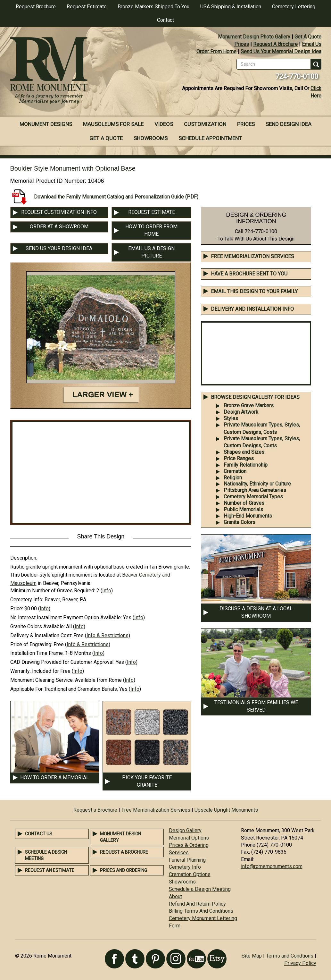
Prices (242, 44)
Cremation (235, 471)
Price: (17, 608)
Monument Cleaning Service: (42, 680)
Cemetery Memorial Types (253, 497)
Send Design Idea (289, 124)
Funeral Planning (187, 860)
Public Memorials (243, 509)
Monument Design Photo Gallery (254, 37)
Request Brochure (36, 7)
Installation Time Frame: (37, 653)
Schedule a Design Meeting (200, 889)
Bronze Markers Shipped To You (153, 7)
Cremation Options (190, 874)
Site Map (252, 956)
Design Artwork (241, 412)
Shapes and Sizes (244, 452)
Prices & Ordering (189, 845)
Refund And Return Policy (197, 904)
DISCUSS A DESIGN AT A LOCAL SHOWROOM (256, 612)
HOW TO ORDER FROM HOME (151, 230)
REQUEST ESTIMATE (152, 212)
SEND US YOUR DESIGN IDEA (59, 248)
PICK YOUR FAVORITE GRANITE (147, 781)
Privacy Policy (300, 963)
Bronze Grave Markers (249, 406)
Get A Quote (308, 37)
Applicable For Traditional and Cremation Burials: (64, 689)
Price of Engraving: (31, 644)
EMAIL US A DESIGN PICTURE (151, 252)
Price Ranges (239, 458)
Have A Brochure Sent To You (249, 274)
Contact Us (39, 834)
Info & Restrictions (108, 635)
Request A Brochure (275, 44)
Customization (205, 124)
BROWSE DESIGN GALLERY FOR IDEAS (255, 397)
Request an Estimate (50, 870)
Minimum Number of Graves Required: (53, 591)
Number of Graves (244, 503)
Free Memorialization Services (252, 256)
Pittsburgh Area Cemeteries (255, 490)
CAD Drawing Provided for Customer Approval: (62, 662)
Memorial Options (189, 838)
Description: (24, 558)
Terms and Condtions (290, 956)
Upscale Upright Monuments (226, 810)
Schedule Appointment (210, 138)
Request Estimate (87, 7)
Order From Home (216, 51)
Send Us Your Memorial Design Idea (281, 51)
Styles (231, 418)
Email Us (312, 44)
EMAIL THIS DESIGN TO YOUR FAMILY (254, 291)
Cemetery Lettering (294, 7)
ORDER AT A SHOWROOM (59, 227)
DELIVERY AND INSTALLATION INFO (252, 309)
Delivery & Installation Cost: (41, 635)
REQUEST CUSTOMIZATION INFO (59, 212)
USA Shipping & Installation (231, 7)
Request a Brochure (95, 810)
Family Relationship (246, 465)
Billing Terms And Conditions (201, 911)
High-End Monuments (248, 516)
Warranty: (21, 671)
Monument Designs (46, 124)
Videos (164, 124)
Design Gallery (185, 830)
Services (179, 853)
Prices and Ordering (124, 870)
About (175, 896)
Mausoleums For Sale (113, 124)
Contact (165, 20)
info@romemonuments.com (272, 866)
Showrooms (151, 138)
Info (107, 591)
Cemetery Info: (27, 600)
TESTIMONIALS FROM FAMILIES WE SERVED (256, 706)
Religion (233, 478)
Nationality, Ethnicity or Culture (257, 484)
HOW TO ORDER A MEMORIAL (55, 777)
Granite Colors (240, 522)
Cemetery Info (185, 867)
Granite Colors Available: (37, 626)
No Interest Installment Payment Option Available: (66, 617)
